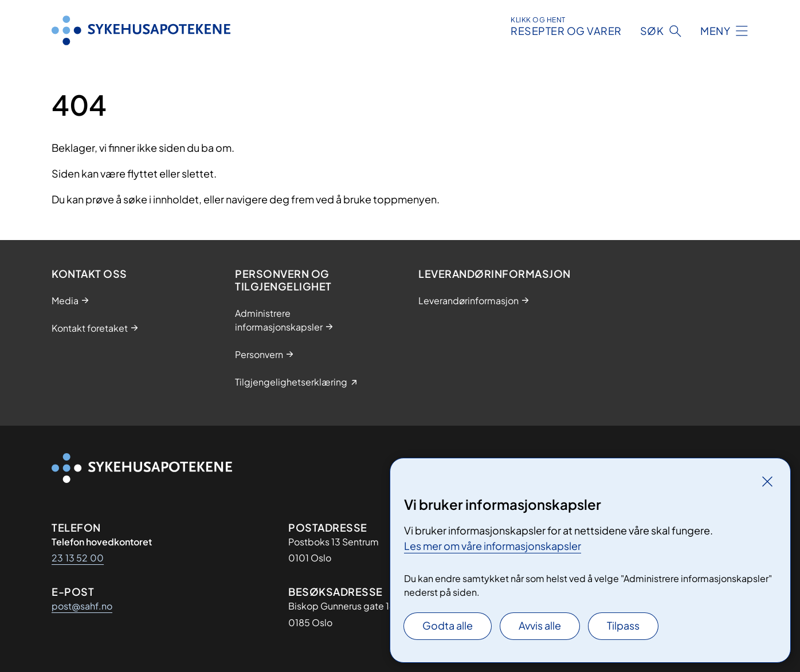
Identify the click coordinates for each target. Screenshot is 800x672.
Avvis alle (540, 625)
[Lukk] (767, 481)
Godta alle (448, 625)
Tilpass (623, 625)
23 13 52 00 (78, 558)
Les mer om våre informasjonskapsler (493, 546)
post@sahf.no (82, 606)
